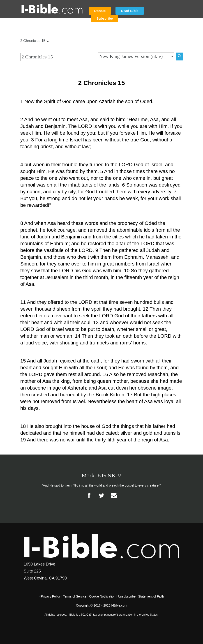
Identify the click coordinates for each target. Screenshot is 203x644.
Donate (100, 11)
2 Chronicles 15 (35, 41)
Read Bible (130, 11)
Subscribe (105, 18)
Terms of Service (75, 596)
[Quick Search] (58, 57)
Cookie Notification (102, 596)
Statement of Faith (151, 596)
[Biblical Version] (136, 56)
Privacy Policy (51, 596)
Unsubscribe (127, 596)
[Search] (180, 57)
